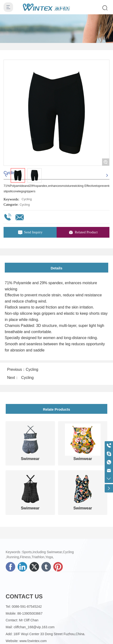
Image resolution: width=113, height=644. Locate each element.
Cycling (25, 205)
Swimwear (30, 459)
